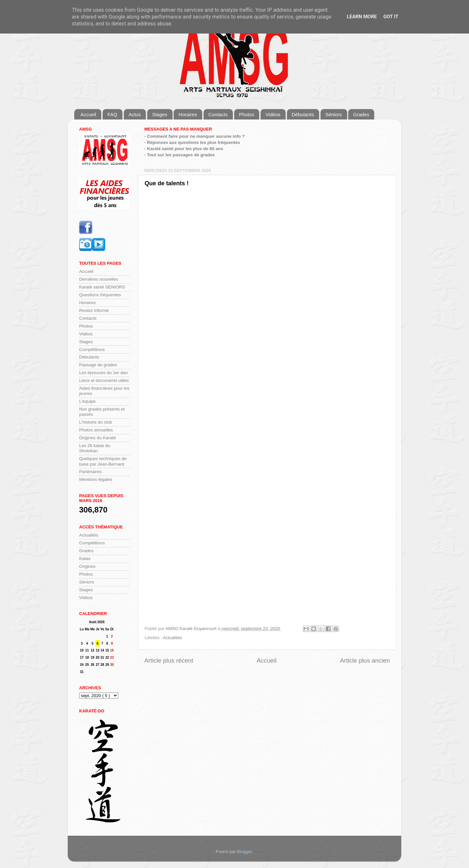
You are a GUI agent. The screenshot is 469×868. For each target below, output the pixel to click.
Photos (247, 114)
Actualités (172, 638)
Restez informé (94, 310)
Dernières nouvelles (99, 279)
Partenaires (90, 472)
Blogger (245, 852)
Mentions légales (96, 479)
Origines (87, 566)
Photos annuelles (96, 430)
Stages (160, 114)
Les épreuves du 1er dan (103, 373)
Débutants (303, 114)
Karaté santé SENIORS (102, 287)
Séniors (334, 114)
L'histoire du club (96, 422)
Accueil (88, 114)
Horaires (188, 114)
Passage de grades (98, 365)
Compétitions (92, 350)
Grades (361, 114)
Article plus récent (169, 660)
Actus (135, 114)
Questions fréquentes (100, 295)
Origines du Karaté (98, 438)
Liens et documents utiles (104, 380)
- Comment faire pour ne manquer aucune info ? (194, 136)
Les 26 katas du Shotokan (95, 448)
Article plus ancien (365, 660)
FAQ (112, 114)
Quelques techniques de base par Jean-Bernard (103, 461)
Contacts (218, 114)
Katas (85, 559)
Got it (391, 17)
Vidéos (273, 114)
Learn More (362, 17)
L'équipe (87, 401)
